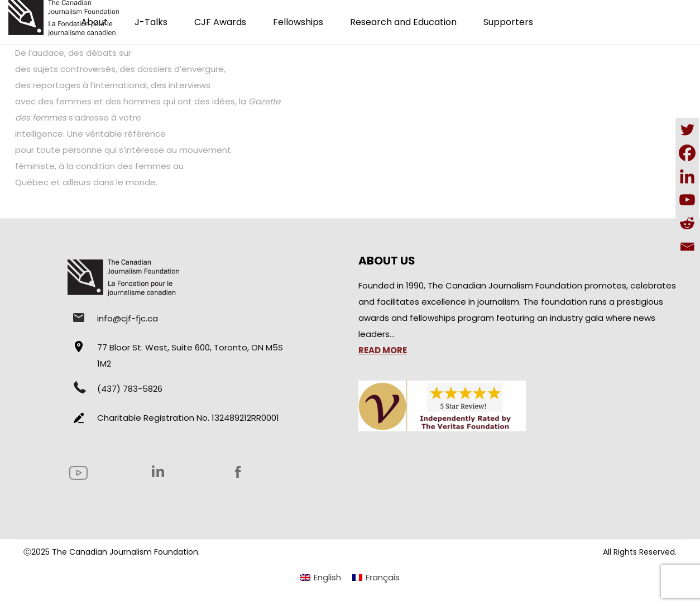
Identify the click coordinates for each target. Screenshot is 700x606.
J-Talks (151, 22)
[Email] (687, 247)
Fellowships (298, 22)
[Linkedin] (687, 176)
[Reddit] (687, 223)
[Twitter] (687, 129)
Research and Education (403, 22)
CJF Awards (220, 22)
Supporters (508, 22)
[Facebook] (687, 153)
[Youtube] (687, 200)
